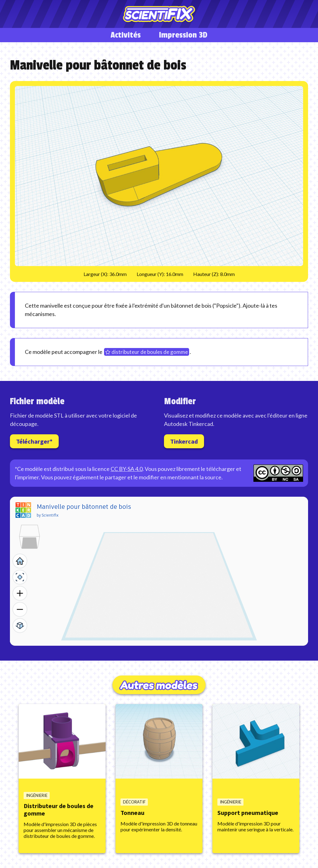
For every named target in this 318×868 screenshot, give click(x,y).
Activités (126, 35)
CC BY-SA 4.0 (127, 469)
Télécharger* (34, 441)
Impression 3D (183, 35)
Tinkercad (184, 441)
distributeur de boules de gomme (150, 352)
